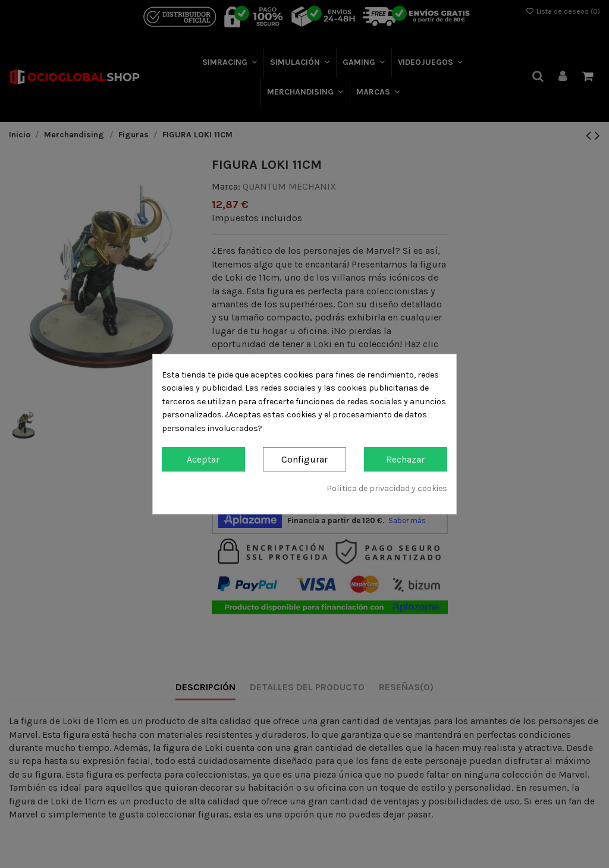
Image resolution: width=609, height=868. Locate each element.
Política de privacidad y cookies (387, 488)
